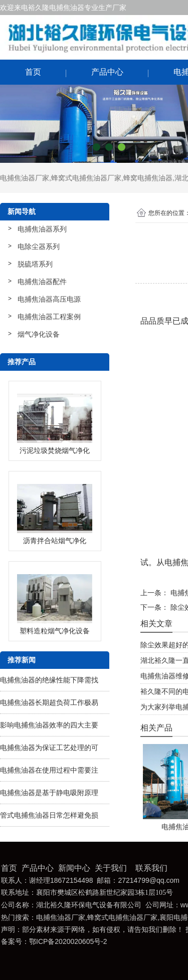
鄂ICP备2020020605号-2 (68, 941)
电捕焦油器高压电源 (49, 299)
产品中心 (107, 72)
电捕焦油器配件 (42, 282)
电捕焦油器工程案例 (49, 317)
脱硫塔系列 (35, 264)
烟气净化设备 (39, 334)
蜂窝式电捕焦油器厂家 (86, 178)
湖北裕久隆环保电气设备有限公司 (89, 905)
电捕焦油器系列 (42, 229)
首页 (33, 72)
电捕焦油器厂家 (25, 178)
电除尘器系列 (39, 247)
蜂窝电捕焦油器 (148, 178)
